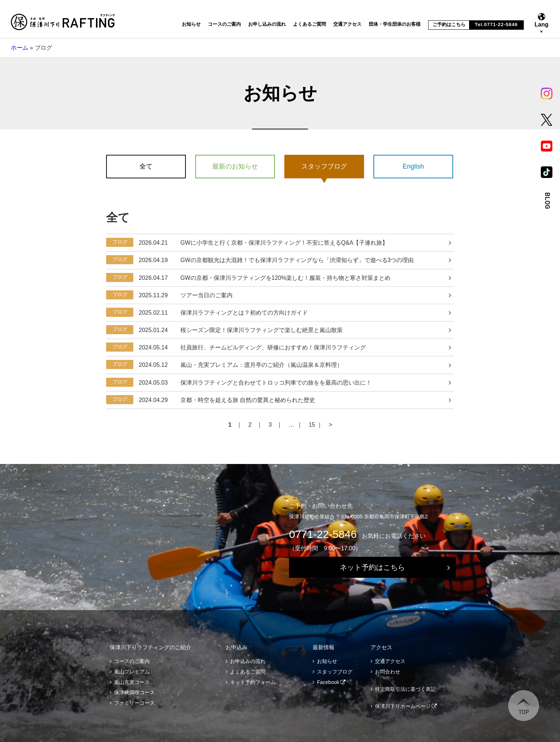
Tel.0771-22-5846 (496, 24)
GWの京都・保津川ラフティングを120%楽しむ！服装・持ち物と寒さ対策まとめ (285, 278)
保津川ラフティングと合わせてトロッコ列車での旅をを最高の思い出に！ (276, 383)
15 (312, 425)
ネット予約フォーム (253, 682)
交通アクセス (347, 24)
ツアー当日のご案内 (206, 295)
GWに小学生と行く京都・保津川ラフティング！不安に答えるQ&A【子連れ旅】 (284, 243)
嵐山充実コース (132, 682)
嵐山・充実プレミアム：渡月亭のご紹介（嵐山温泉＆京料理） (262, 365)
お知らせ (191, 24)
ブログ (120, 242)
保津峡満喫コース (134, 692)
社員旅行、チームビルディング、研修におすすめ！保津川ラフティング (273, 347)
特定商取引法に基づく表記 (405, 689)
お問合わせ (388, 672)
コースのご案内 (224, 24)
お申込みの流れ (248, 661)
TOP (524, 706)
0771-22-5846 (323, 534)
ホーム (20, 48)
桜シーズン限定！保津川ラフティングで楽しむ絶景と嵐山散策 (262, 330)
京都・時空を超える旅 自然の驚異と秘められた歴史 (248, 400)
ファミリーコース (134, 703)
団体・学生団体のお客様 (395, 24)
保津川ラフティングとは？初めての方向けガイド (244, 313)
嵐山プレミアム (132, 672)
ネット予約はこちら (372, 567)
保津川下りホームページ (403, 706)
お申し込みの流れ (267, 24)
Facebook (328, 682)
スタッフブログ (335, 672)
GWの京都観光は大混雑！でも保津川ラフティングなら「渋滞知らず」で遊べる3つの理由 (297, 260)
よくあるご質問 (310, 24)
